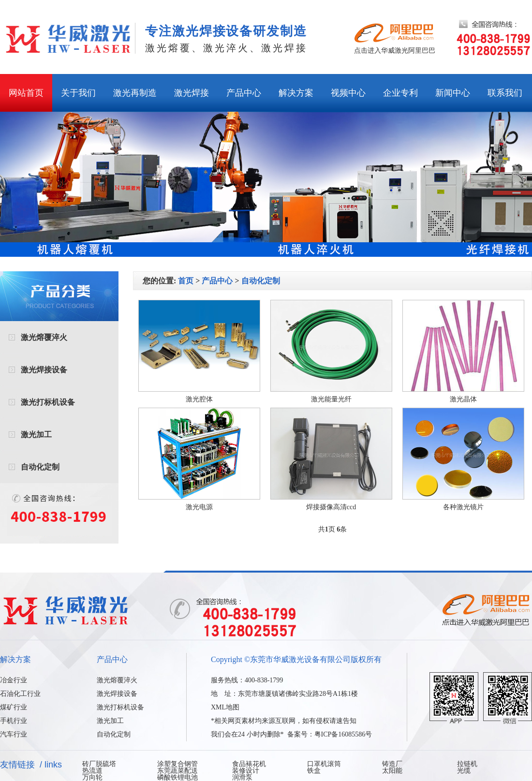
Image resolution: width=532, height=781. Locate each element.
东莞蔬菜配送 (177, 771)
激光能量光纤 (331, 399)
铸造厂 (392, 764)
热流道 (92, 771)
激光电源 (199, 507)
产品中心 (244, 93)
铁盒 (314, 771)
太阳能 (392, 771)
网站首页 (26, 93)
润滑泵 (242, 777)
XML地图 (225, 707)
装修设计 (246, 771)
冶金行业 (14, 680)
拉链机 (467, 764)
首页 (186, 281)
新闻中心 (453, 93)
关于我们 (78, 93)
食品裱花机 (249, 764)
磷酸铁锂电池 (177, 777)
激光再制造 (135, 93)
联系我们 (505, 93)
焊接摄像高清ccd (331, 507)
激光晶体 (463, 399)
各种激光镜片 (463, 507)
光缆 (464, 771)
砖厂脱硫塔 (99, 764)
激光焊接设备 (44, 370)
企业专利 (400, 93)
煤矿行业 (14, 707)
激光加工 (36, 435)
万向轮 (92, 777)
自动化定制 (40, 467)
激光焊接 (192, 93)
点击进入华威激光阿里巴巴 (395, 51)
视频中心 (348, 93)
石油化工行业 (20, 694)
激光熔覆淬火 (44, 337)
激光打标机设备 (48, 402)
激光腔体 (199, 399)
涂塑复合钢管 (177, 764)
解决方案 (296, 93)
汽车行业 (14, 734)
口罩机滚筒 (324, 764)
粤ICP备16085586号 (343, 734)
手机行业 (14, 721)
